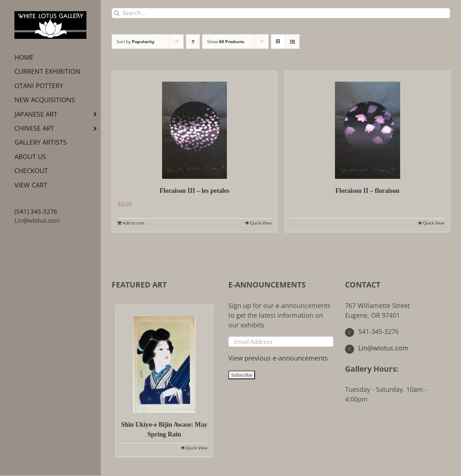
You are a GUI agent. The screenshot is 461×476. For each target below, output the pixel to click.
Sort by (136, 42)
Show (226, 42)
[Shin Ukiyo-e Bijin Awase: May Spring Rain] (164, 359)
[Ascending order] (193, 42)
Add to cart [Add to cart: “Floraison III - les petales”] (133, 223)
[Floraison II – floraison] (367, 125)
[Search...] (281, 13)
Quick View (261, 223)
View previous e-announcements (278, 358)
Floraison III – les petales (194, 191)
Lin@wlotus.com (37, 220)
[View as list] (292, 42)
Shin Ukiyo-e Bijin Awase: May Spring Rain (164, 429)
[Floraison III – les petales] (194, 125)
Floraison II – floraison (367, 191)
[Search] (117, 13)
